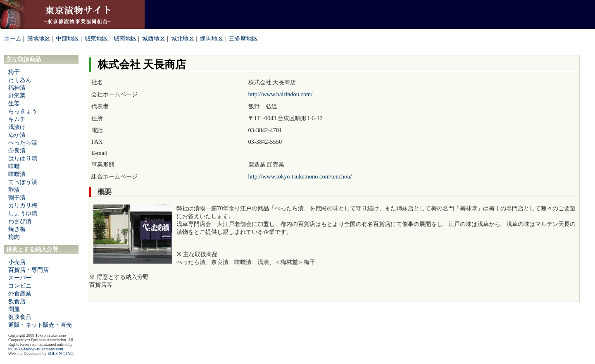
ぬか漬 (17, 135)
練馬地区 (212, 38)
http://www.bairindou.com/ (281, 94)
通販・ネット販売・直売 (40, 325)
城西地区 (154, 38)
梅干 (14, 72)
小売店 (17, 262)
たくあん (20, 80)
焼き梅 (17, 229)
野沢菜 (17, 95)
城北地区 (183, 38)
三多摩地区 (243, 38)
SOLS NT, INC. (61, 353)
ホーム (13, 38)
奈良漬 (17, 150)
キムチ (17, 119)
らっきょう (23, 111)
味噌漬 (17, 174)
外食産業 (20, 293)
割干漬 (17, 197)
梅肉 (14, 237)
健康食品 (20, 317)
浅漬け (17, 127)
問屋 (14, 309)
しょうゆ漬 (23, 213)
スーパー (20, 278)
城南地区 (125, 38)
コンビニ (20, 285)
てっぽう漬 (23, 182)
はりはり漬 (23, 158)
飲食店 (17, 301)
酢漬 (14, 190)
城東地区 (96, 38)
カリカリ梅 (23, 205)
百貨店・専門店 (29, 270)
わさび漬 (20, 221)
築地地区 (39, 38)
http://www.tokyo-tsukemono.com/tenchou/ (300, 176)
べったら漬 (23, 143)
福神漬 (17, 88)
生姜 (14, 103)
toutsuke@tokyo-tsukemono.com (36, 349)
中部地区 (67, 38)
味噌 (14, 166)
